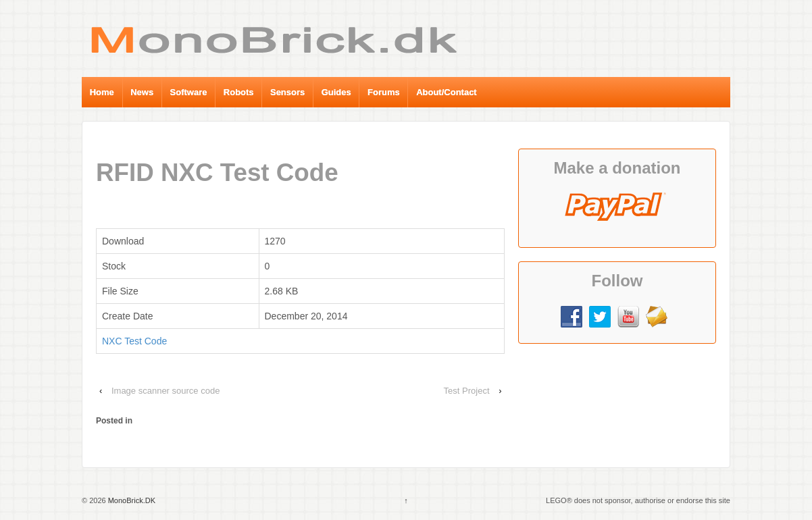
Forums (384, 92)
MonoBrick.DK (131, 500)
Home (102, 92)
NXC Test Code (134, 341)
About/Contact (447, 92)
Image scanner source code (166, 391)
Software (189, 92)
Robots (239, 92)
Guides (336, 92)
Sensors (287, 92)
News (142, 92)
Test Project (467, 391)
